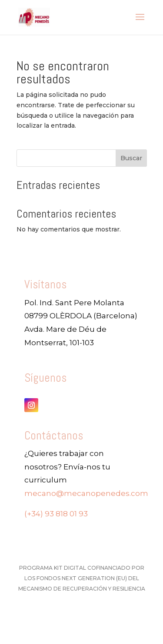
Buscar (131, 158)
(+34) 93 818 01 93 (56, 514)
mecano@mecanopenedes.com (86, 493)
